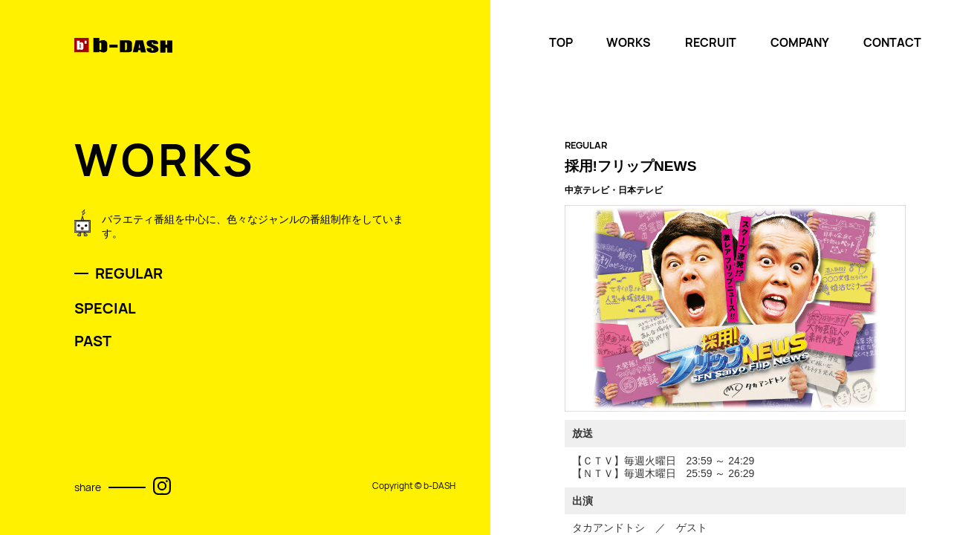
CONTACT (892, 43)
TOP (561, 43)
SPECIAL (105, 308)
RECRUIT (711, 43)
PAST (93, 341)
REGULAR (129, 273)
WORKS (629, 43)
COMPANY (800, 43)
